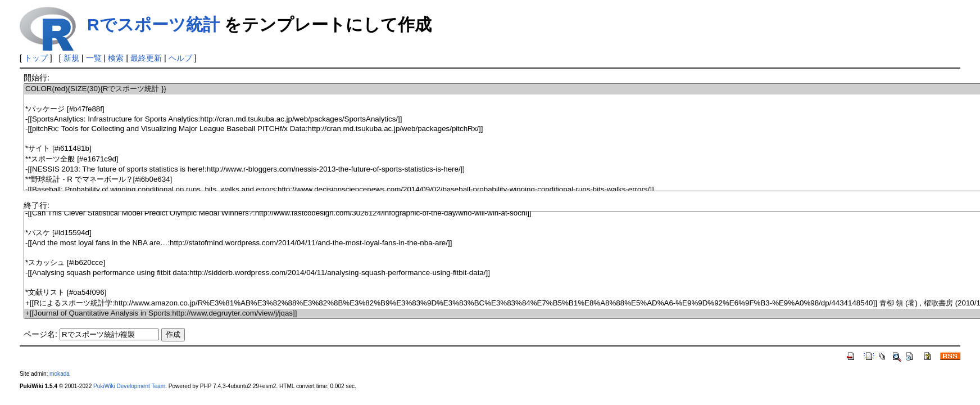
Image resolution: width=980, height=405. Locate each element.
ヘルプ (180, 58)
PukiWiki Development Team (129, 386)
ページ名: (40, 334)
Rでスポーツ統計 (153, 24)
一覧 (94, 58)
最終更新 (146, 58)
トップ (36, 58)
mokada (60, 374)
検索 (116, 58)
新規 (71, 58)
